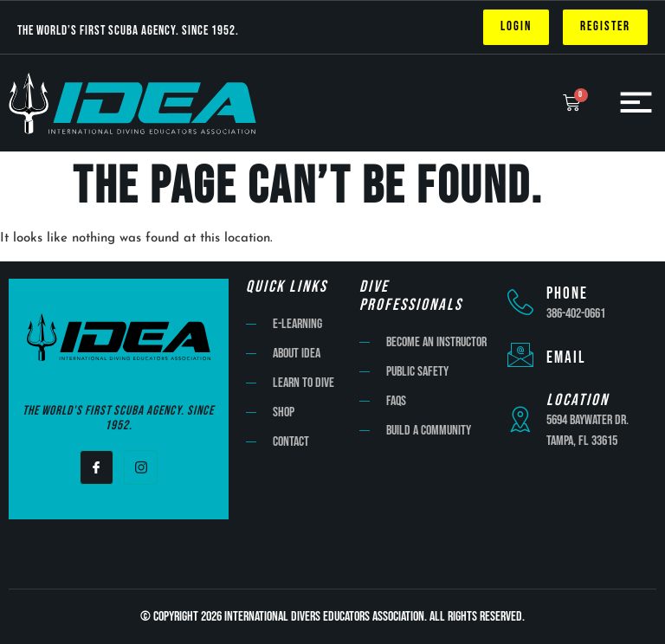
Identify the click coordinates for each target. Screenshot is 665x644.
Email (566, 358)
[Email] (520, 355)
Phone (567, 294)
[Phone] (520, 302)
